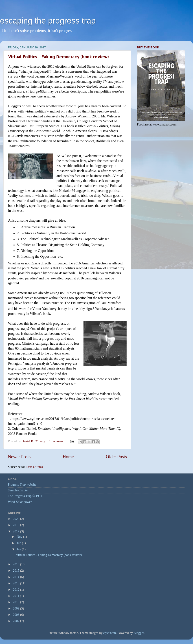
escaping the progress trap (48, 21)
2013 (16, 583)
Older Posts (116, 457)
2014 (16, 577)
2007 (16, 621)
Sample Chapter (18, 490)
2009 (16, 608)
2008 (16, 615)
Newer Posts (19, 457)
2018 (16, 525)
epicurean (110, 633)
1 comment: (57, 441)
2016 (16, 564)
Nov (20, 537)
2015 (16, 571)
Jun (20, 543)
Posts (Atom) (34, 467)
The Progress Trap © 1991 (25, 496)
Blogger (139, 633)
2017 (16, 531)
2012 (16, 590)
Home (68, 457)
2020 (16, 519)
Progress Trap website (22, 484)
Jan (19, 549)
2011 (16, 596)
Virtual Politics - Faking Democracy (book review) (58, 57)
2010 (16, 602)
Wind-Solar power (20, 502)
